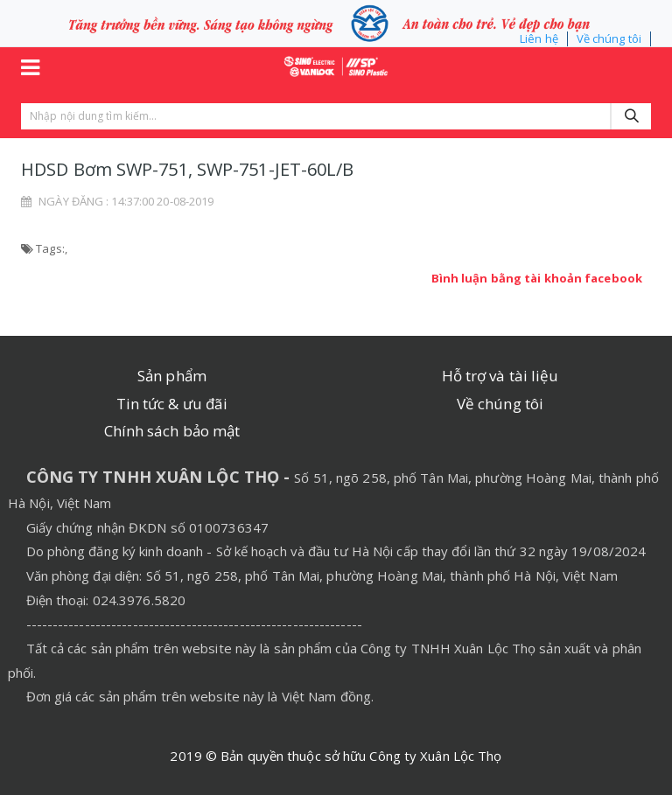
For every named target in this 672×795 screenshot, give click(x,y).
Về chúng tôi (609, 39)
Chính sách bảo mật (172, 431)
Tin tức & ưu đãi (172, 404)
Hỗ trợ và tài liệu (500, 376)
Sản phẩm (172, 376)
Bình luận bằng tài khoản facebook (537, 278)
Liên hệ (539, 39)
